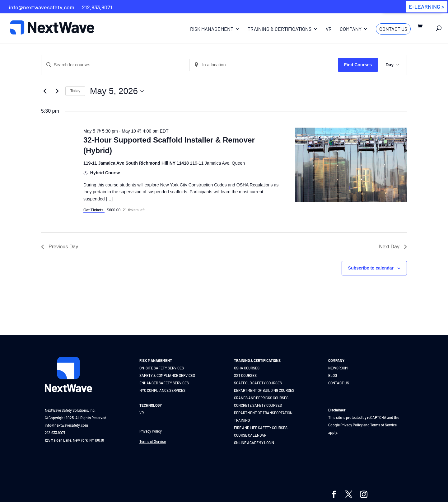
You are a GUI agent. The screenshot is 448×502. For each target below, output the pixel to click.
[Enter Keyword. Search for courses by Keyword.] (115, 65)
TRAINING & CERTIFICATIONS (257, 360)
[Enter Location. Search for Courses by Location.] (264, 65)
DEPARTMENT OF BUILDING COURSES (264, 390)
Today (75, 91)
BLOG (333, 375)
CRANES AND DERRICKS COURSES (261, 398)
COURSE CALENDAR (250, 435)
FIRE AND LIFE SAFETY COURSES (261, 428)
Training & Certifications (280, 29)
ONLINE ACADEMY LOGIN (254, 443)
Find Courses (358, 65)
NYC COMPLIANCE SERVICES (162, 390)
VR (329, 29)
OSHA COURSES (247, 368)
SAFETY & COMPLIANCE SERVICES (167, 375)
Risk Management (212, 29)
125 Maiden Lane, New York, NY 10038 (74, 440)
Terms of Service (153, 441)
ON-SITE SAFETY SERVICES (162, 368)
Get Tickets (94, 210)
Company (351, 29)
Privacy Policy (151, 431)
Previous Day (60, 247)
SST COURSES (245, 375)
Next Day (393, 247)
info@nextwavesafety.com (66, 425)
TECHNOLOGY (151, 405)
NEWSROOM (338, 368)
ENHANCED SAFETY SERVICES (164, 383)
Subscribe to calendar (371, 268)
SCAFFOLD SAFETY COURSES (258, 383)
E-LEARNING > (427, 7)
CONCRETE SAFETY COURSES (258, 405)
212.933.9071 (55, 433)
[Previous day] (45, 91)
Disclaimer (337, 410)
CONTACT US (339, 383)
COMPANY (336, 360)
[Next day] (57, 91)
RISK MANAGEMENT (156, 360)
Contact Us (393, 29)
